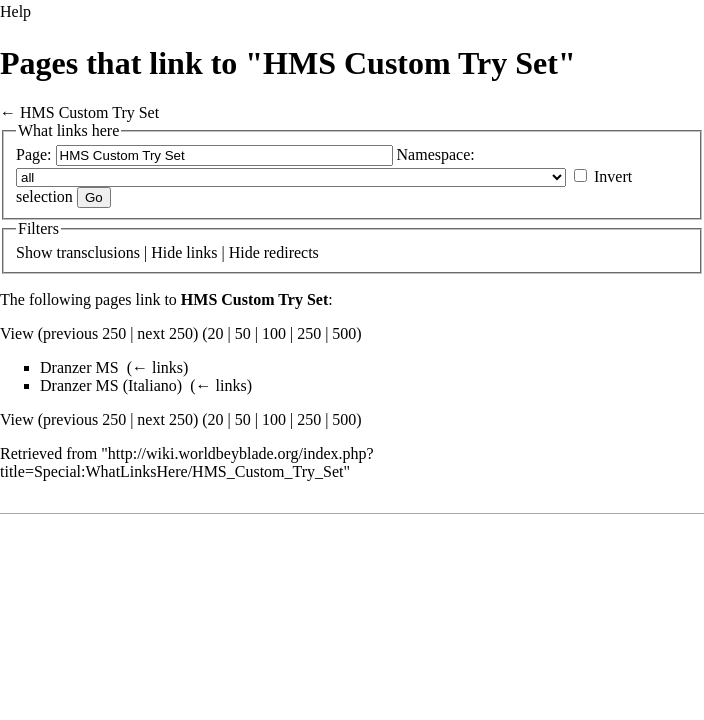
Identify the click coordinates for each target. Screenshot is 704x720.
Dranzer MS (79, 367)
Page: (34, 154)
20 (216, 333)
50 (243, 333)
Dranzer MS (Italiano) (111, 385)
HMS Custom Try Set (89, 112)
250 (309, 333)
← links (157, 367)
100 (274, 333)
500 (344, 333)
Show (34, 252)
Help (15, 11)
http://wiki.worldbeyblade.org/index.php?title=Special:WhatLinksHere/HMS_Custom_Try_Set (187, 462)
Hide (166, 252)
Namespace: (436, 154)
